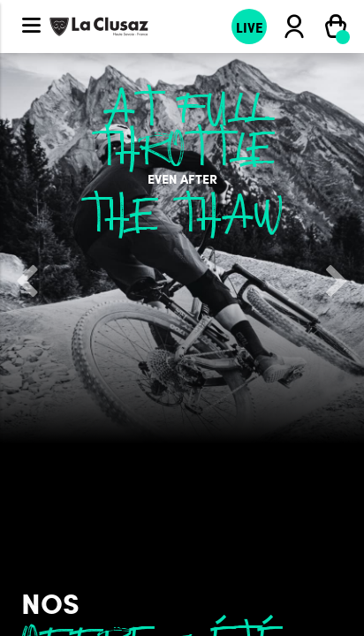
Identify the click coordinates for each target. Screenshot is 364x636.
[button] (27, 283)
